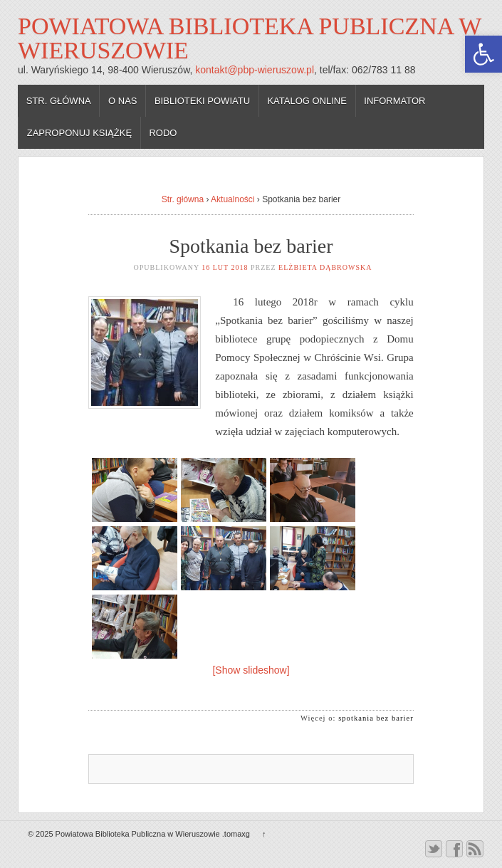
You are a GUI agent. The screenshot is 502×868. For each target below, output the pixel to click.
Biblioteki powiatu (202, 101)
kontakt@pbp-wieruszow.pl (255, 70)
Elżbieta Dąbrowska (325, 267)
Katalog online (307, 101)
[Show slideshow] (251, 670)
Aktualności (232, 199)
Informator (394, 101)
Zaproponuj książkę (79, 133)
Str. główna (59, 101)
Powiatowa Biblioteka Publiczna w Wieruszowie (250, 38)
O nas (122, 101)
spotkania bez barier (376, 718)
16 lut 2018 (225, 267)
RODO (163, 133)
